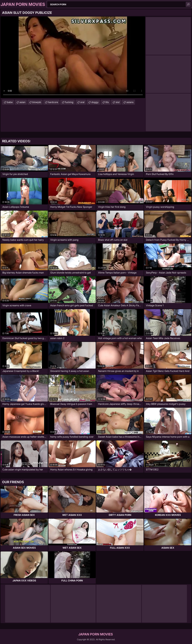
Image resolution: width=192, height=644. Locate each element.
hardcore (53, 102)
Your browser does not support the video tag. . (73, 57)
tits (107, 102)
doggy (95, 102)
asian (22, 102)
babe (10, 102)
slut (118, 102)
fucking (69, 102)
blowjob (37, 102)
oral (82, 102)
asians (130, 102)
